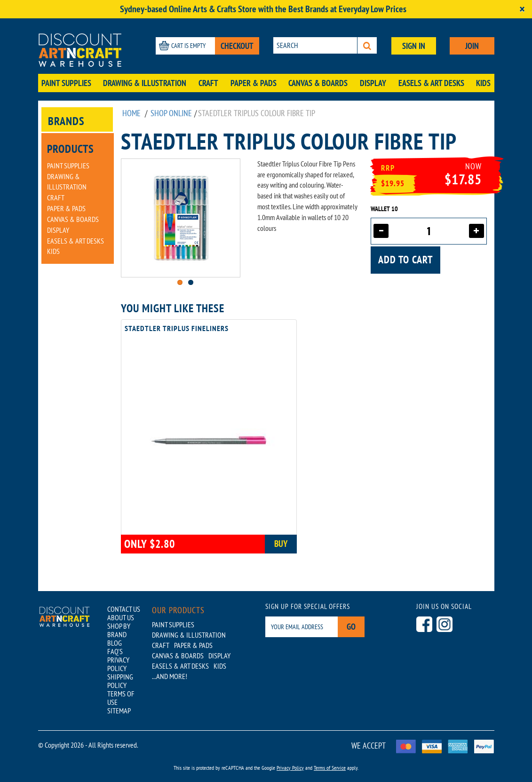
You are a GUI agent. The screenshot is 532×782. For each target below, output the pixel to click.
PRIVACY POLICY (118, 664)
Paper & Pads (254, 83)
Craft (208, 83)
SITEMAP (119, 711)
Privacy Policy (290, 768)
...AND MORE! (170, 676)
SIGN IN (414, 46)
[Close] (522, 9)
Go (351, 627)
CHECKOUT (237, 46)
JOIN (472, 46)
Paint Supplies (66, 83)
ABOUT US (121, 617)
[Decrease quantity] (381, 231)
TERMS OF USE (121, 698)
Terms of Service (330, 768)
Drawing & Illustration (145, 83)
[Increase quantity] (476, 231)
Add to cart (405, 260)
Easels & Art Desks (431, 83)
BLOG (115, 643)
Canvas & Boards (318, 83)
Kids (483, 83)
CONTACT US (124, 609)
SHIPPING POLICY (120, 681)
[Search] (367, 45)
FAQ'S (115, 651)
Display (373, 83)
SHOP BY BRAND (119, 630)
